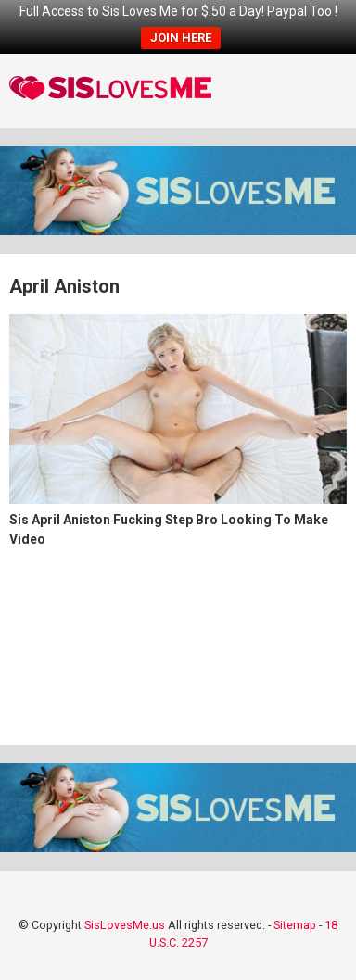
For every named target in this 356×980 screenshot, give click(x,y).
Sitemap (295, 925)
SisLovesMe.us (125, 925)
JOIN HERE (181, 38)
